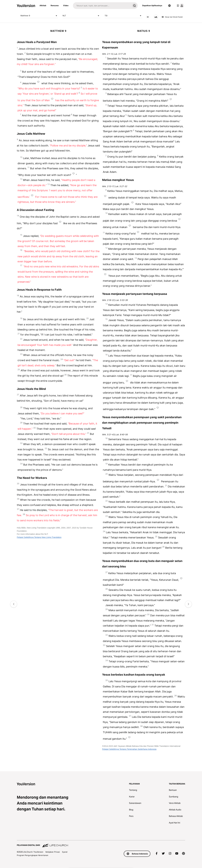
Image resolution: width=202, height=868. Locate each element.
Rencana (55, 5)
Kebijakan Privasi (53, 852)
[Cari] (102, 6)
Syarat (65, 852)
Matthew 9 (39, 16)
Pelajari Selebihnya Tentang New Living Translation (39, 537)
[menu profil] (180, 6)
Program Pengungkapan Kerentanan (33, 855)
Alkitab (43, 5)
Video (66, 5)
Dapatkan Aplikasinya (152, 5)
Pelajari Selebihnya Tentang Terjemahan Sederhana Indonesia (129, 749)
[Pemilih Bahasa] (169, 6)
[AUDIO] (148, 17)
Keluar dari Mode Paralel (172, 17)
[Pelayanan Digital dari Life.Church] (101, 844)
